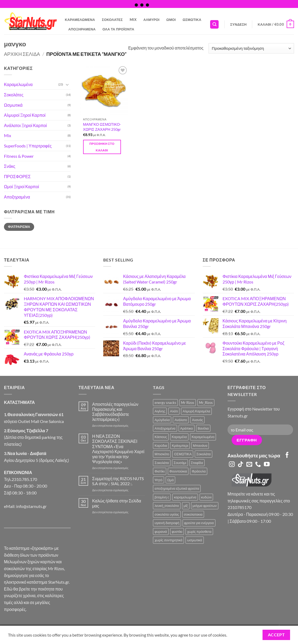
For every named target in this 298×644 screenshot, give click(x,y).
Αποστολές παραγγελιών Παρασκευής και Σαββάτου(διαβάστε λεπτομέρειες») (115, 412)
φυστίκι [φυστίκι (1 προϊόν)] (177, 532)
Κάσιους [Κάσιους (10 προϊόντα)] (161, 437)
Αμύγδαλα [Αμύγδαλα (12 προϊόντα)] (162, 420)
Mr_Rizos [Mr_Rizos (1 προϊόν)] (206, 403)
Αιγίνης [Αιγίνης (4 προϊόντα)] (160, 411)
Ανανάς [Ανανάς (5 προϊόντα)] (197, 420)
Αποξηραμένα (82, 29)
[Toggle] (67, 84)
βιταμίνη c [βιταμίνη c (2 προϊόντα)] (162, 497)
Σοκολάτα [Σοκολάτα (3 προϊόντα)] (162, 463)
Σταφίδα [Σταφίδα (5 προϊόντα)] (197, 463)
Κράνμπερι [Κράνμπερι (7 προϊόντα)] (180, 445)
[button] (238, 24)
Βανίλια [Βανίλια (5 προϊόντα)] (203, 428)
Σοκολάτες (112, 20)
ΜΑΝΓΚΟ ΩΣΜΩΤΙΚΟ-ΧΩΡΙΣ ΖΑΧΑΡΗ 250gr (102, 127)
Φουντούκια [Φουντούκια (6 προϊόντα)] (178, 471)
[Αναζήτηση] (214, 24)
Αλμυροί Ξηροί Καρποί (25, 115)
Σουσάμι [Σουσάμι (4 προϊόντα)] (180, 463)
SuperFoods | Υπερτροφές (28, 146)
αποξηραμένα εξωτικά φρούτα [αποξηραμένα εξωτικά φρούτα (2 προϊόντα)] (177, 488)
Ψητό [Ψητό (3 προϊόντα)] (159, 480)
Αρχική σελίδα (22, 54)
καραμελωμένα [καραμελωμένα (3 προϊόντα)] (185, 497)
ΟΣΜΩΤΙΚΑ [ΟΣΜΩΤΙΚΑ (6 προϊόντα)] (183, 454)
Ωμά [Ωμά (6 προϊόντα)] (170, 480)
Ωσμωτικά (192, 20)
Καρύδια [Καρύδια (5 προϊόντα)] (161, 445)
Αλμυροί (152, 20)
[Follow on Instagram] (232, 465)
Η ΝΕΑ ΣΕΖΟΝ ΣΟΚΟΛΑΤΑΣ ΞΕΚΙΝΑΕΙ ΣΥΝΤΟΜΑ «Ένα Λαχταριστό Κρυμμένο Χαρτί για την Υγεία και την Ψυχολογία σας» (118, 449)
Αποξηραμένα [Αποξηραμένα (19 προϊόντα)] (165, 428)
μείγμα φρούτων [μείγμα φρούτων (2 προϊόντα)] (205, 506)
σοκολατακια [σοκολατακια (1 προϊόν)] (193, 514)
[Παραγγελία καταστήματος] (251, 48)
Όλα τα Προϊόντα (118, 29)
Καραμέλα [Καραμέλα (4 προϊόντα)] (179, 437)
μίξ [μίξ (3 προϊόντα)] (186, 506)
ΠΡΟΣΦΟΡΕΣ (17, 176)
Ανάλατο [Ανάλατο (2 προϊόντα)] (181, 420)
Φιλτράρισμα (19, 227)
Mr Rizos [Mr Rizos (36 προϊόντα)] (188, 403)
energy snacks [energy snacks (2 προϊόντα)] (165, 403)
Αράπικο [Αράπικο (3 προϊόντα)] (187, 428)
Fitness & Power (19, 156)
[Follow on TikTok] (241, 465)
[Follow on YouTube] (267, 465)
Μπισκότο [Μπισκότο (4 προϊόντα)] (162, 454)
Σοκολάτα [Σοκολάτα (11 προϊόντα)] (204, 454)
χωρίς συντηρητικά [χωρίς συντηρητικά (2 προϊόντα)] (168, 540)
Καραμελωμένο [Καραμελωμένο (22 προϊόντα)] (203, 437)
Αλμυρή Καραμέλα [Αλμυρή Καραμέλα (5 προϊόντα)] (196, 411)
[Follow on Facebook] (287, 455)
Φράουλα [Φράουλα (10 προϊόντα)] (199, 471)
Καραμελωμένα (80, 20)
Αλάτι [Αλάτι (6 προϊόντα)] (174, 411)
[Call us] (258, 465)
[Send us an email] (249, 465)
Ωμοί (171, 20)
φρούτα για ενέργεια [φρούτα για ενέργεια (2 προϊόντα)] (199, 523)
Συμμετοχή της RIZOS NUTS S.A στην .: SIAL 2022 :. (118, 481)
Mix (133, 20)
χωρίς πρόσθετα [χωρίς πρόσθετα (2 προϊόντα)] (199, 532)
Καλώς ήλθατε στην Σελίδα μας (117, 503)
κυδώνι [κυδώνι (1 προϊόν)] (206, 497)
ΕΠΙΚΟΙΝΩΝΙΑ (18, 472)
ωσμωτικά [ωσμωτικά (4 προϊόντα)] (195, 540)
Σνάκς (10, 166)
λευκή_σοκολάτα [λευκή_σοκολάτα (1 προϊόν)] (167, 506)
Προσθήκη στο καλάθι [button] (102, 147)
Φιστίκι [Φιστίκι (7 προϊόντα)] (160, 471)
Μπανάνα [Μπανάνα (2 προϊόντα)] (200, 445)
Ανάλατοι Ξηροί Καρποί (25, 125)
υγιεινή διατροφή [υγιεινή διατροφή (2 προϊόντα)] (167, 523)
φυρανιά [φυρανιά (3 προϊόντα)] (161, 532)
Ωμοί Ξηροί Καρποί (21, 186)
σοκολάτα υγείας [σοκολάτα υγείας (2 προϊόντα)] (167, 514)
